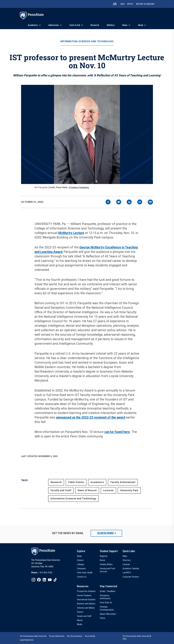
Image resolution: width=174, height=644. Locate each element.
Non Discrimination (75, 636)
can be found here (117, 432)
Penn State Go (106, 603)
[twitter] (119, 202)
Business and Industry (86, 604)
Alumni (80, 620)
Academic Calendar (131, 568)
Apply (130, 4)
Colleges (81, 564)
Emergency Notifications (105, 597)
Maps (125, 556)
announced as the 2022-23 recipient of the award (91, 417)
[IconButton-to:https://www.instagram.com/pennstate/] (33, 580)
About (141, 25)
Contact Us (82, 577)
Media (80, 624)
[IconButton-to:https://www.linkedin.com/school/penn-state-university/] (44, 580)
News (125, 25)
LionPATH (127, 573)
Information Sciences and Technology (87, 41)
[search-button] (115, 4)
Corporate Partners (131, 577)
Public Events (76, 482)
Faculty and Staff (61, 490)
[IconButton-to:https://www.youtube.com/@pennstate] (50, 580)
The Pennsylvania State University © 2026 (137, 637)
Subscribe (105, 533)
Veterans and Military (86, 608)
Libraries (126, 564)
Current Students (84, 595)
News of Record (87, 490)
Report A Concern (145, 4)
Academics (33, 25)
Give (122, 4)
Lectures (108, 490)
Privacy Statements (57, 636)
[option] (42, 573)
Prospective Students (86, 591)
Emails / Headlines (108, 591)
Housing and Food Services (107, 570)
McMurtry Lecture (71, 233)
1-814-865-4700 (45, 573)
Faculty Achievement (123, 482)
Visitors (80, 612)
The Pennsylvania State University (33, 636)
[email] (140, 202)
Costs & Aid (75, 25)
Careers (80, 560)
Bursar (102, 560)
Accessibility (90, 636)
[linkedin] (129, 202)
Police (102, 618)
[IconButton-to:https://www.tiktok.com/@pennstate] (55, 580)
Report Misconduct (108, 614)
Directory (127, 560)
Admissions (54, 25)
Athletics (111, 25)
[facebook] (108, 202)
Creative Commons (79, 187)
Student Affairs (106, 564)
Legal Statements (27, 640)
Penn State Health (85, 573)
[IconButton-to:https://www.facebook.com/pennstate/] (39, 580)
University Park (129, 490)
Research (95, 25)
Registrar (104, 556)
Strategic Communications (107, 608)
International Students (86, 600)
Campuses (81, 568)
